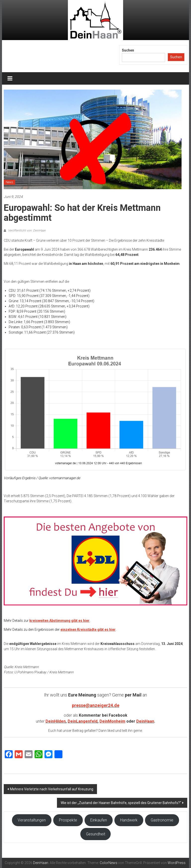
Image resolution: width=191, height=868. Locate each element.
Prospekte (68, 820)
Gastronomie (162, 820)
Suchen (128, 50)
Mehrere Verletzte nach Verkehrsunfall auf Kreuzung (52, 789)
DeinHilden (56, 721)
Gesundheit (96, 834)
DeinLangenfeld (83, 721)
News (9, 182)
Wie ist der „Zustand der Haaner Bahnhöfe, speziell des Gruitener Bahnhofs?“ (121, 803)
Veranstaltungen (32, 820)
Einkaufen (99, 820)
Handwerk (129, 820)
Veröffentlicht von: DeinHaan (26, 231)
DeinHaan (145, 721)
